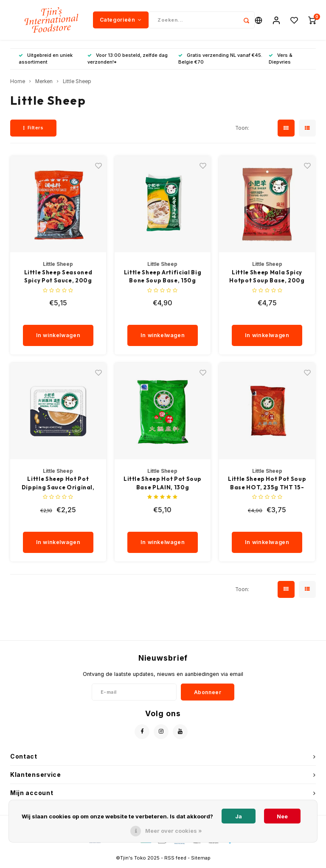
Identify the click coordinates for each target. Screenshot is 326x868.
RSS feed (175, 860)
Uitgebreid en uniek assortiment (46, 61)
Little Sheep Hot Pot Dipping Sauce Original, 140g (58, 486)
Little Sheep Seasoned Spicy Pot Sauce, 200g (58, 279)
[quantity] (62, 319)
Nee (282, 816)
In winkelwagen (58, 338)
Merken (44, 84)
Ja (239, 816)
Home (18, 84)
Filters (33, 130)
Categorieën (121, 21)
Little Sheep (77, 84)
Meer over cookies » (174, 831)
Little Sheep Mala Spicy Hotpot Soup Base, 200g (267, 279)
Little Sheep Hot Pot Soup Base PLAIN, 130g (163, 486)
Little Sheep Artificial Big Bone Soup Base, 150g (163, 279)
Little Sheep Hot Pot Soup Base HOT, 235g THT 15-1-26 (267, 486)
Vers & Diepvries (281, 61)
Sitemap (201, 860)
